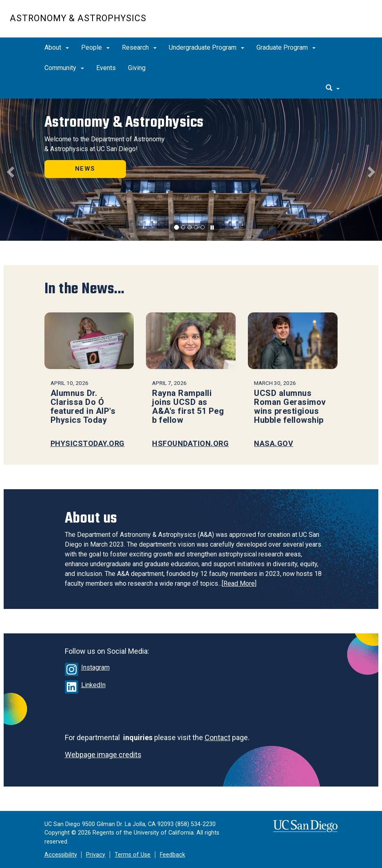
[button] (10, 170)
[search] (333, 88)
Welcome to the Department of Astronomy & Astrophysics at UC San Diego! (105, 144)
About (57, 47)
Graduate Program (286, 47)
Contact (217, 737)
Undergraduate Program (206, 47)
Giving (137, 68)
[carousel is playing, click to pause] (212, 228)
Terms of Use (132, 855)
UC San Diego (326, 23)
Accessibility (61, 855)
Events (106, 68)
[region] (191, 170)
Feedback (172, 855)
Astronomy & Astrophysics (78, 18)
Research (139, 47)
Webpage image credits (103, 755)
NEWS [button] (85, 169)
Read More (239, 583)
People (95, 47)
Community (64, 68)
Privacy (96, 855)
